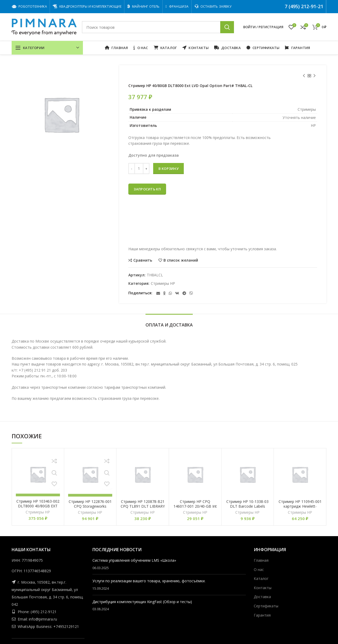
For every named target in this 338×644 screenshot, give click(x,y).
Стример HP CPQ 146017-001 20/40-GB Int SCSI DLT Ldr (195, 506)
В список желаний (181, 260)
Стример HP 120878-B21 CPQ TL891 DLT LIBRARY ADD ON (143, 506)
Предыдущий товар (304, 76)
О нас (259, 569)
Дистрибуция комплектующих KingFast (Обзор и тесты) (142, 602)
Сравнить (143, 260)
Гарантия (262, 615)
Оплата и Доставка (169, 325)
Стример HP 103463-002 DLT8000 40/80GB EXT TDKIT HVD (38, 506)
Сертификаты (266, 606)
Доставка (262, 597)
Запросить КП (147, 189)
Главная (261, 560)
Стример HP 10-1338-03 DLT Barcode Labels (247, 504)
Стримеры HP (163, 284)
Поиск (227, 27)
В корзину (168, 169)
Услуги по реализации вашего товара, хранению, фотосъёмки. (149, 581)
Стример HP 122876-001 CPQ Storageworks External (90, 506)
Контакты (263, 588)
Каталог (261, 578)
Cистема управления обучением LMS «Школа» (134, 560)
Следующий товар (314, 76)
